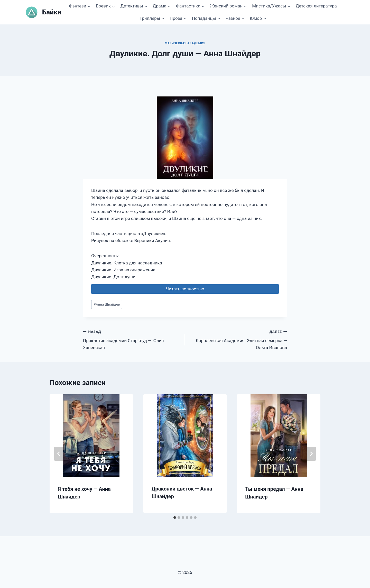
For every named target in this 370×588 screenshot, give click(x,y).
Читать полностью (185, 289)
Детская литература (316, 6)
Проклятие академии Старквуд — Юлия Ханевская (132, 339)
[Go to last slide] (59, 454)
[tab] (175, 518)
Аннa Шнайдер (107, 304)
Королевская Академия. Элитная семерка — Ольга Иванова (238, 339)
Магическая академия (185, 43)
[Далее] (311, 454)
